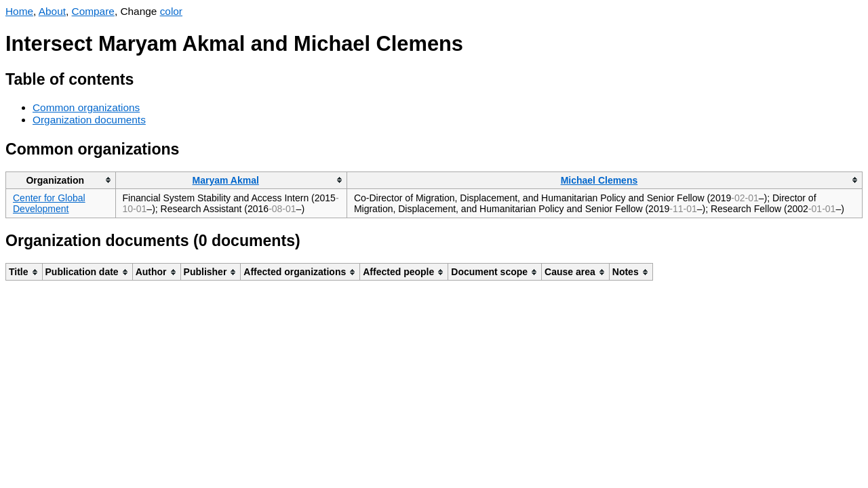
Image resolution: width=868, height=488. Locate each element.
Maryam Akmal (226, 180)
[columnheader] (61, 180)
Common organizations (86, 107)
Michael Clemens (599, 180)
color (171, 11)
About (52, 11)
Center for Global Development (49, 203)
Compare (93, 11)
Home (19, 11)
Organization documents (89, 120)
